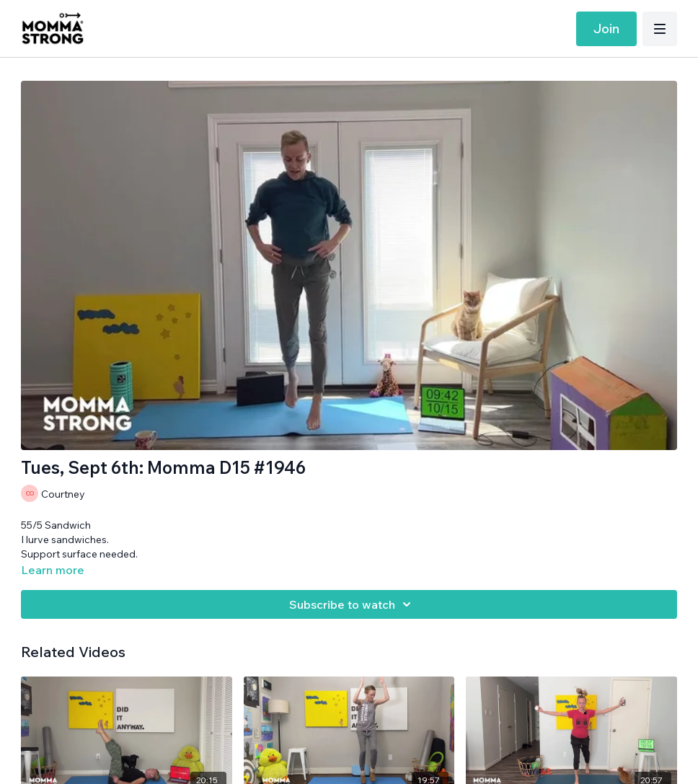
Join (606, 28)
